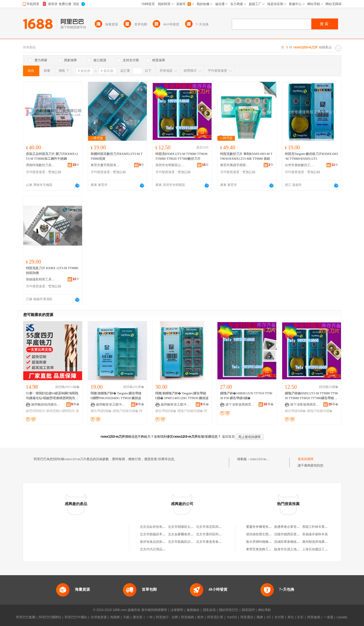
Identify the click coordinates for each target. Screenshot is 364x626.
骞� (75, 404)
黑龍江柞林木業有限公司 (320, 527)
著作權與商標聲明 (154, 610)
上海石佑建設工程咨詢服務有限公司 (328, 549)
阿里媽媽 (187, 617)
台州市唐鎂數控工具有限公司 (300, 165)
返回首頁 (228, 437)
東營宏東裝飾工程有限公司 (265, 549)
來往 (291, 617)
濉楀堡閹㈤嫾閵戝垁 (60, 411)
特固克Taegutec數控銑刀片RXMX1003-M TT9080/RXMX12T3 (311, 156)
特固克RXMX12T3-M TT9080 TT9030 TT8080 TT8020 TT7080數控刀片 (181, 156)
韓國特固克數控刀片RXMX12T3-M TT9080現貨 (117, 156)
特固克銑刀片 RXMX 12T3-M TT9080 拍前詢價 (52, 270)
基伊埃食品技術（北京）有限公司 (164, 542)
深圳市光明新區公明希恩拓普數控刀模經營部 (170, 165)
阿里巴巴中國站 (76, 617)
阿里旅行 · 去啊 (167, 617)
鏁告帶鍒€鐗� (101, 411)
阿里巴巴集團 (26, 617)
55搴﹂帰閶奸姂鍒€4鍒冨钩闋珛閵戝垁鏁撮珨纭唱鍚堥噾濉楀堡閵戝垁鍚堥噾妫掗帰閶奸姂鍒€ (52, 396)
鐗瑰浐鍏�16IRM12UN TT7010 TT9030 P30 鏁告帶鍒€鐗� (246, 396)
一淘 (149, 617)
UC (269, 617)
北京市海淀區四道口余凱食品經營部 (222, 527)
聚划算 (138, 617)
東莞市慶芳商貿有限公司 (105, 165)
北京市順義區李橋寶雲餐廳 (159, 534)
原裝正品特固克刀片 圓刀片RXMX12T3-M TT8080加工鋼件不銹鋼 (52, 156)
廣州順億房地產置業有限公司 (323, 542)
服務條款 (193, 610)
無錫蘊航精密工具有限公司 (41, 279)
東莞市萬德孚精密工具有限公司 (235, 165)
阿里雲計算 (215, 617)
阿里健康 (314, 617)
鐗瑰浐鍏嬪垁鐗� (125, 411)
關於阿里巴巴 (229, 610)
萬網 (260, 617)
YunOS (232, 617)
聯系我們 (248, 610)
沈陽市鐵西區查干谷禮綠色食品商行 (300, 534)
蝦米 (201, 617)
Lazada (342, 617)
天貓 (126, 617)
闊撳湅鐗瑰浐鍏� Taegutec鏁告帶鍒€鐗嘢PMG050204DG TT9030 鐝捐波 (116, 396)
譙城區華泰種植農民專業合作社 (297, 542)
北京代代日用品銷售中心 (158, 549)
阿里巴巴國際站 (50, 617)
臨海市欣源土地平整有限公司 (295, 549)
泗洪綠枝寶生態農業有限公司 (267, 534)
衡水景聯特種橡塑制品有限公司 (269, 542)
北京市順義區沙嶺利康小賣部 (189, 542)
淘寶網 (115, 617)
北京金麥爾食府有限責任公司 (189, 534)
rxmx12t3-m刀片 (261, 459)
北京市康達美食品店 (210, 542)
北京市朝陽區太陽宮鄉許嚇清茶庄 (192, 527)
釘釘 (301, 617)
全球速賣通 (99, 617)
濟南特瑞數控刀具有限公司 (41, 165)
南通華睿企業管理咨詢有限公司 (297, 527)
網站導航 (265, 610)
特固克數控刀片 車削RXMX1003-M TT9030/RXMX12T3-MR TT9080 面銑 (246, 156)
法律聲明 (177, 610)
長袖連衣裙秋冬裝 (315, 534)
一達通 (328, 617)
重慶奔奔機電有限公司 (262, 527)
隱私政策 (209, 610)
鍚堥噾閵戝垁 (36, 411)
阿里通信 (247, 617)
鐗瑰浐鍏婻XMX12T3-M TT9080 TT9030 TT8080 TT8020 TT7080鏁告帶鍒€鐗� (311, 396)
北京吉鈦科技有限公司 (156, 527)
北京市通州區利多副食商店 (215, 534)
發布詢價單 (306, 459)
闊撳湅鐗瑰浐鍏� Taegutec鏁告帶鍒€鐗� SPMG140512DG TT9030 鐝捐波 (182, 396)
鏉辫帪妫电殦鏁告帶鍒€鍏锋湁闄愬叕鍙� (46, 404)
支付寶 (279, 617)
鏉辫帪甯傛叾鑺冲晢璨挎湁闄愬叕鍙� (111, 404)
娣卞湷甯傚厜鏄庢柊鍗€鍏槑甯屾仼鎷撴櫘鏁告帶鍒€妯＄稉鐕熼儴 (240, 404)
